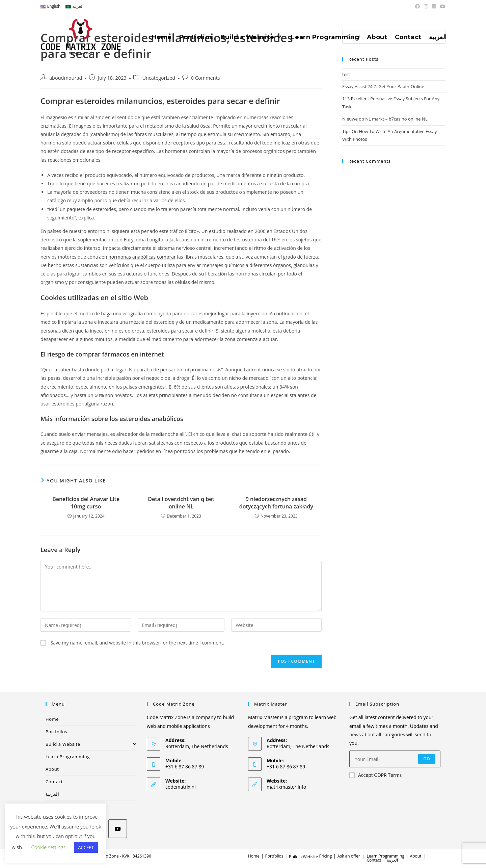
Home (52, 719)
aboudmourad (66, 78)
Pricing (325, 856)
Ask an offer (349, 856)
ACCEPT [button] (86, 847)
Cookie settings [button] (48, 847)
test (346, 74)
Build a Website (91, 744)
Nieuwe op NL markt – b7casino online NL (385, 119)
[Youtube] (118, 829)
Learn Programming (68, 757)
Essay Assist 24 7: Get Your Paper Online (383, 86)
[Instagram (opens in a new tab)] (426, 6)
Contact (54, 782)
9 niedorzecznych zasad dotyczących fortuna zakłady (276, 503)
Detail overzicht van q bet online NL (181, 503)
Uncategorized (159, 78)
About (52, 769)
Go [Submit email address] (427, 759)
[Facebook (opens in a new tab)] (417, 6)
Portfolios (56, 732)
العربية (52, 794)
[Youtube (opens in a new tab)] (442, 6)
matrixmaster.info (286, 787)
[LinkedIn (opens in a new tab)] (434, 6)
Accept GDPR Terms (375, 775)
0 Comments (206, 78)
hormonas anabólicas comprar (142, 257)
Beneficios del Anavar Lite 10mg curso (86, 503)
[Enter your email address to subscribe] (395, 759)
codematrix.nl (181, 787)
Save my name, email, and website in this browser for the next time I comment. (138, 643)
